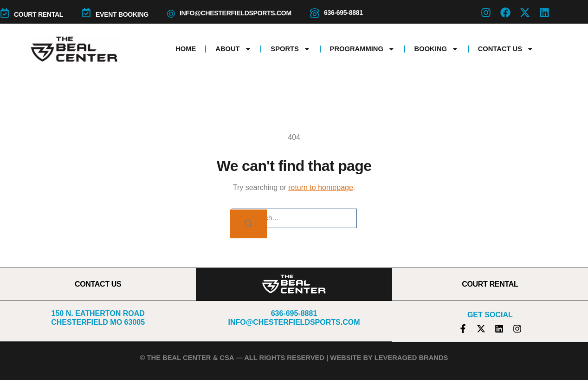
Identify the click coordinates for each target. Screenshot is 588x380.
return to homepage (321, 187)
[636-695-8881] (315, 13)
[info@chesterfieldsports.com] (171, 14)
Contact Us (506, 49)
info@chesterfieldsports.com (236, 13)
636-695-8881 (343, 13)
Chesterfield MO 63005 (98, 322)
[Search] (248, 224)
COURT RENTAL (39, 14)
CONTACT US (98, 284)
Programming (362, 49)
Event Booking (122, 14)
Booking (436, 49)
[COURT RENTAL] (5, 13)
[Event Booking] (86, 13)
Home (186, 49)
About (233, 49)
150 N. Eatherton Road (98, 313)
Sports (290, 49)
